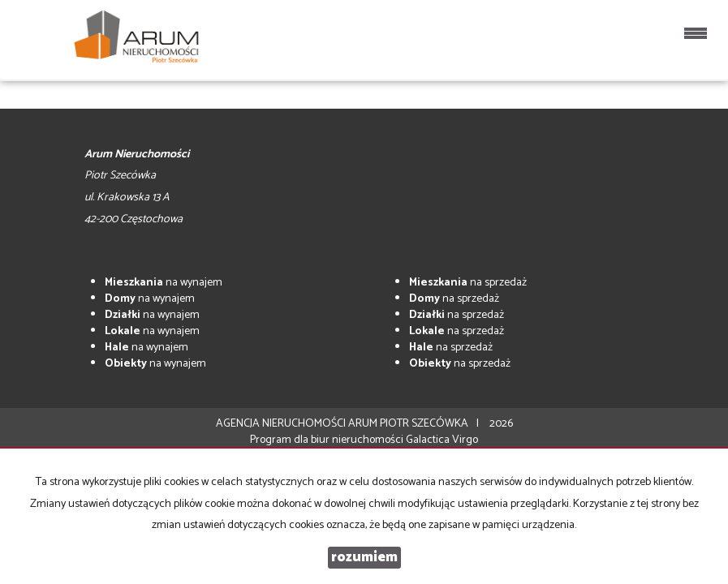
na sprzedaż (468, 283)
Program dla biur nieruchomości (328, 440)
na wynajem (164, 283)
